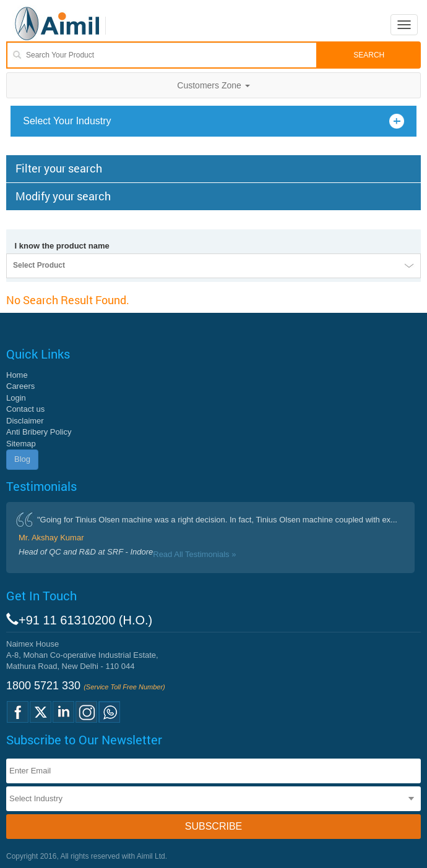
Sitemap (21, 444)
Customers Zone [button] (213, 85)
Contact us (25, 409)
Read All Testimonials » (194, 554)
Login (16, 398)
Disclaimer (25, 421)
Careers (20, 386)
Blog (22, 459)
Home (17, 375)
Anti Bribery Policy (39, 432)
